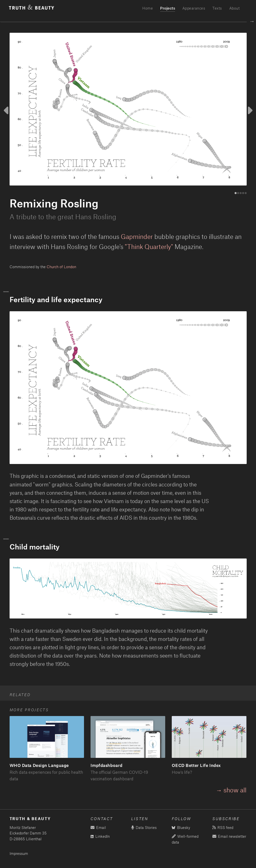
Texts (217, 8)
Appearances (194, 8)
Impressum (19, 854)
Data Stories (144, 828)
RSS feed (223, 828)
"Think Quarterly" (149, 246)
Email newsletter (229, 836)
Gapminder (137, 236)
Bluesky (181, 828)
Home (148, 8)
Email (98, 828)
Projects (168, 8)
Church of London (61, 267)
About (235, 8)
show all (235, 790)
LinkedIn (100, 836)
